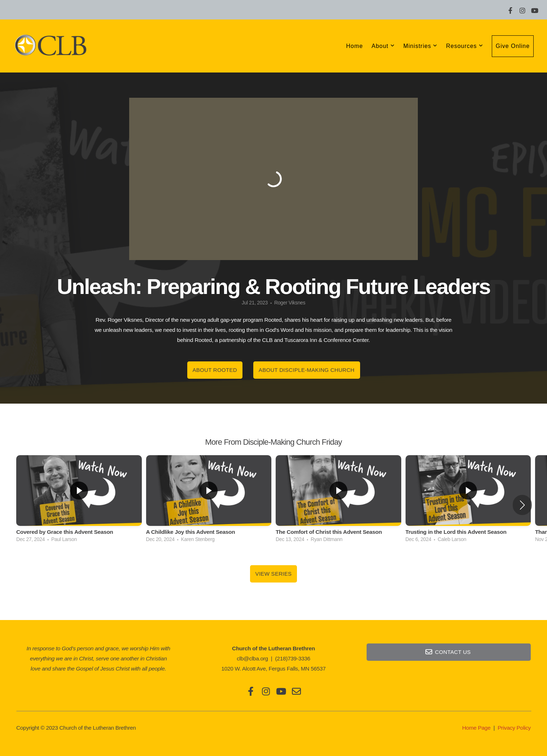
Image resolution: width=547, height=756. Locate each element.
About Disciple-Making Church (307, 370)
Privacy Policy (514, 728)
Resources (465, 46)
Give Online (513, 46)
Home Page (476, 728)
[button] (522, 505)
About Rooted (215, 370)
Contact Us (448, 652)
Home (355, 46)
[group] (79, 501)
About (383, 46)
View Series (274, 574)
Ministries (421, 46)
